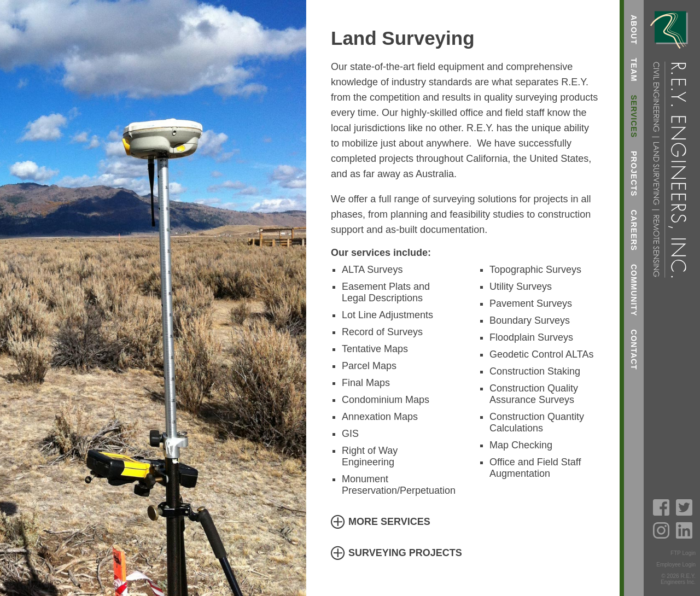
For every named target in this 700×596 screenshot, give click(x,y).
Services (634, 116)
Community (634, 290)
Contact (634, 349)
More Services (389, 522)
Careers (634, 230)
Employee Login (676, 565)
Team (634, 70)
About (634, 30)
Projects (634, 174)
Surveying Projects (405, 553)
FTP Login (683, 553)
